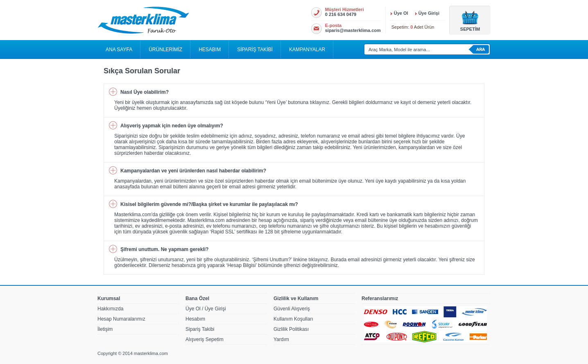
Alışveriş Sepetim (205, 339)
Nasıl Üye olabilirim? (145, 92)
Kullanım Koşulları (293, 319)
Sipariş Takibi (200, 329)
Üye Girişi (429, 13)
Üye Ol (401, 13)
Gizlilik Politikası (291, 329)
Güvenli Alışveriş (292, 309)
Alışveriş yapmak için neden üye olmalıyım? (172, 126)
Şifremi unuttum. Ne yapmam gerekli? (164, 249)
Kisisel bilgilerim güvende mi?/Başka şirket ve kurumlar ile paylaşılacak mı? (209, 204)
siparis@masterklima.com (353, 30)
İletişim (105, 329)
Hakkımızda (110, 309)
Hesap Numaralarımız (121, 319)
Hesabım (195, 319)
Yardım (281, 339)
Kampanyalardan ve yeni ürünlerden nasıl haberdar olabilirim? (193, 171)
